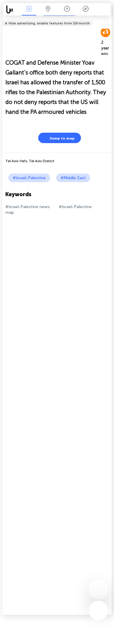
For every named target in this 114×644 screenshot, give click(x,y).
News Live (29, 9)
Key (86, 9)
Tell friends (109, 20)
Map (48, 9)
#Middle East (73, 178)
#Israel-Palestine (29, 178)
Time (67, 9)
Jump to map (58, 138)
